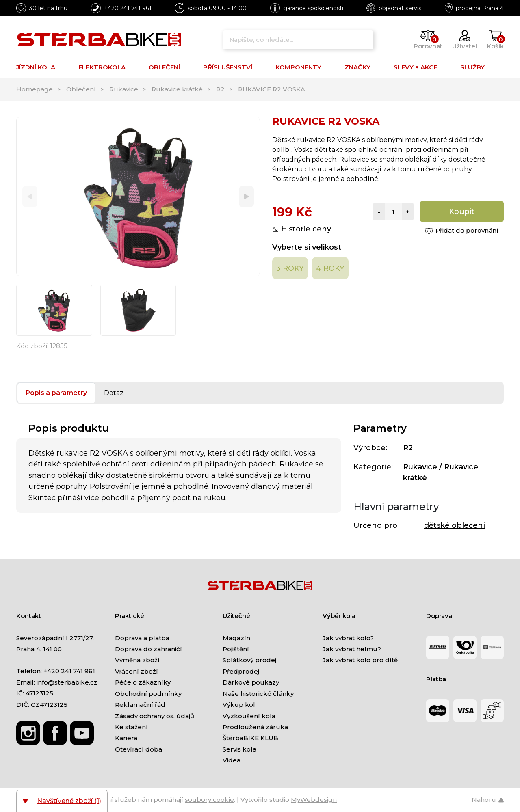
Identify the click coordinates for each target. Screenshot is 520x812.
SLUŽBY (472, 67)
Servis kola (239, 749)
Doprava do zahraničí (148, 649)
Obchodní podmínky (148, 694)
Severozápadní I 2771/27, (55, 638)
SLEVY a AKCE (415, 67)
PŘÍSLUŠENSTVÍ (228, 67)
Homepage (35, 89)
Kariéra (126, 738)
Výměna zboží (137, 660)
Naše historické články (258, 694)
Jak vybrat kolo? (348, 638)
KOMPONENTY (298, 67)
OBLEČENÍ (164, 67)
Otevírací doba (139, 749)
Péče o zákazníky (143, 682)
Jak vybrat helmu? (352, 649)
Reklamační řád (140, 705)
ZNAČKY (357, 67)
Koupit (462, 212)
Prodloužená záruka (255, 727)
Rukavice (124, 89)
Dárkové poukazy (251, 682)
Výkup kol (239, 705)
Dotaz (114, 393)
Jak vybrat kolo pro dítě (360, 660)
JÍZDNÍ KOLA (36, 67)
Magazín (236, 638)
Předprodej (241, 671)
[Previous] (30, 197)
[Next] (246, 197)
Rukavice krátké (177, 89)
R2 (220, 89)
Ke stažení (131, 727)
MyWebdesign (314, 800)
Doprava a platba (142, 638)
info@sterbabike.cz (67, 682)
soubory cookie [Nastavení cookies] (209, 800)
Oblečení (81, 89)
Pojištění (236, 649)
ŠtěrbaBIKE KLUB (250, 738)
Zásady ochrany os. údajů (155, 716)
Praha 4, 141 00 (39, 649)
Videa (232, 760)
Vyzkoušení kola (249, 716)
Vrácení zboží (136, 671)
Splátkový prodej (249, 660)
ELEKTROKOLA (102, 67)
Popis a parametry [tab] (56, 393)
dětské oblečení (455, 525)
